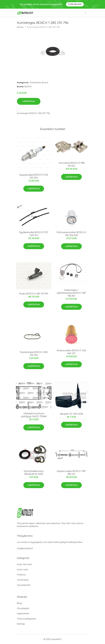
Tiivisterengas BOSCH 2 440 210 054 (34, 354)
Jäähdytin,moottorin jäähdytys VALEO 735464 (34, 415)
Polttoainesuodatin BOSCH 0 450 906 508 (71, 234)
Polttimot (21, 575)
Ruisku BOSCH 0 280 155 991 (34, 294)
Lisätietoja (29, 101)
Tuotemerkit (35, 82)
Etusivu (20, 27)
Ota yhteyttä (23, 608)
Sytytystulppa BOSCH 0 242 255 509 (34, 176)
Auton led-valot (24, 564)
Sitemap (21, 624)
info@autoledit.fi (25, 548)
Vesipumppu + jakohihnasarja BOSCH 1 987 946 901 (71, 293)
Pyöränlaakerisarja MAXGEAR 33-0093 (34, 473)
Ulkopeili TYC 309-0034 (71, 414)
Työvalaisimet (24, 585)
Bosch (45, 82)
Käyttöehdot (23, 613)
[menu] (86, 13)
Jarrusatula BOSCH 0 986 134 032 (71, 164)
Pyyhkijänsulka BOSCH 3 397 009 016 (34, 234)
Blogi (19, 603)
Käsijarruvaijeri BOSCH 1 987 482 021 (71, 473)
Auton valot (23, 569)
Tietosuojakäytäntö (26, 619)
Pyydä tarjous (75, 4)
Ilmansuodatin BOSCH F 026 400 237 (71, 352)
